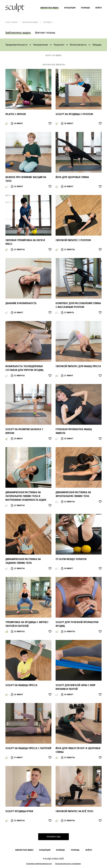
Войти (99, 8)
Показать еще (54, 837)
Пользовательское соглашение (68, 864)
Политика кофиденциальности (39, 864)
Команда (85, 8)
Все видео (48, 22)
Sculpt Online (11, 22)
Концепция (70, 8)
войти (89, 850)
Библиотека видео (50, 8)
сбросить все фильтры (54, 65)
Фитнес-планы (45, 33)
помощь (75, 850)
